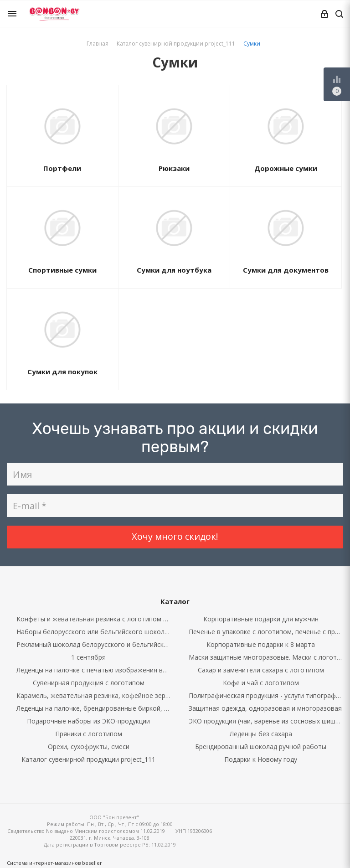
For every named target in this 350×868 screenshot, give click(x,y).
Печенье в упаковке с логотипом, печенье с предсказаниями (268, 632)
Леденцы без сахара (261, 734)
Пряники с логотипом (89, 734)
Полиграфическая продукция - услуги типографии (266, 695)
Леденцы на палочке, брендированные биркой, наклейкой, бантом (96, 708)
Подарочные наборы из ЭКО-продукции (88, 721)
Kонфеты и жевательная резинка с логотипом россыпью (96, 619)
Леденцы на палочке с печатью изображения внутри (96, 670)
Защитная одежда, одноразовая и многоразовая (265, 708)
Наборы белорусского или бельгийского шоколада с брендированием (96, 632)
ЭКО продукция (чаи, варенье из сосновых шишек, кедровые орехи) (268, 721)
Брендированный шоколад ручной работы (261, 747)
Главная (98, 44)
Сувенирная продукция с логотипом (89, 683)
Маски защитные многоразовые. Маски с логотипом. (268, 657)
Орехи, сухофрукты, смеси (89, 747)
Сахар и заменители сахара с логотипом (261, 670)
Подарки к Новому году (261, 759)
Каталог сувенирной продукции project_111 (88, 759)
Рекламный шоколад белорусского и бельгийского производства (96, 644)
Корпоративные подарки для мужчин (261, 619)
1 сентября (88, 657)
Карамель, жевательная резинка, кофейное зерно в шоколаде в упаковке (96, 695)
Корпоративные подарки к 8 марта (261, 644)
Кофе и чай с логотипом (261, 683)
